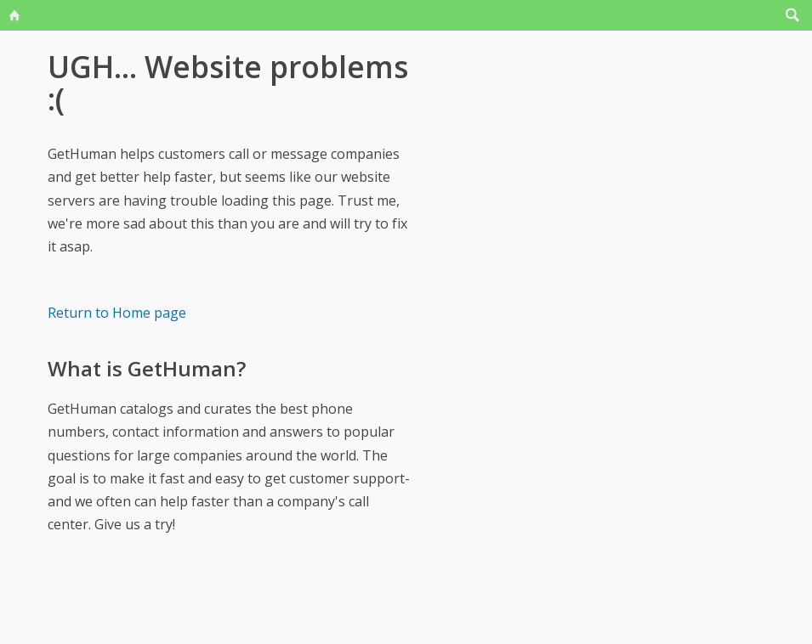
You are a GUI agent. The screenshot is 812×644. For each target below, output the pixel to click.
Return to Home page (117, 313)
